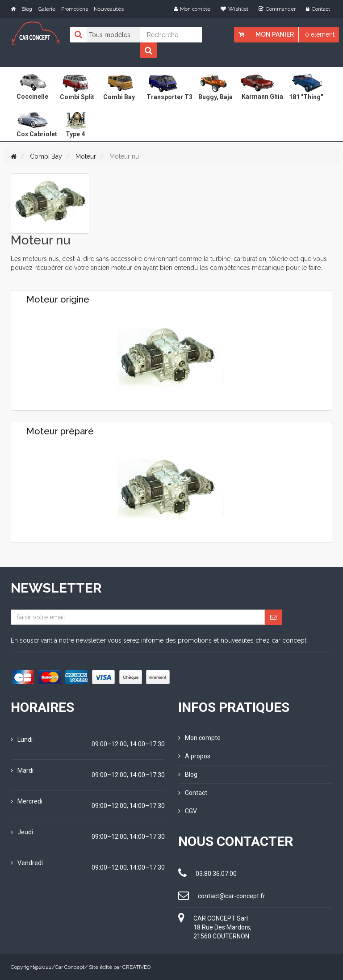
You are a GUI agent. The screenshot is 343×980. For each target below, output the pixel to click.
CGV (188, 811)
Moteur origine (58, 299)
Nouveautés (109, 9)
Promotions (75, 9)
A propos (194, 756)
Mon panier (275, 34)
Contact (318, 9)
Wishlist (234, 9)
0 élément (320, 34)
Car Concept (70, 967)
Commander (277, 9)
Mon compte (192, 9)
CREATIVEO (136, 967)
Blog (27, 9)
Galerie (47, 9)
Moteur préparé (60, 431)
